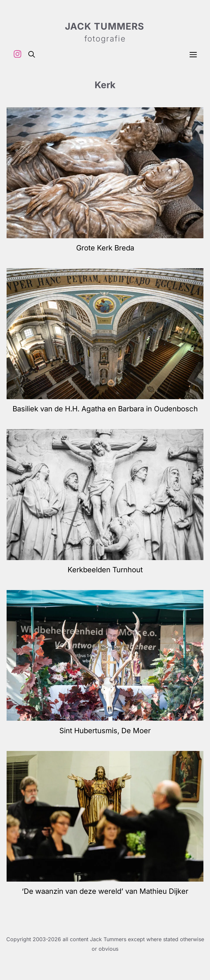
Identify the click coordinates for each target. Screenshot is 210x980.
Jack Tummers (105, 26)
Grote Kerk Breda (105, 248)
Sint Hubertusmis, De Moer (105, 731)
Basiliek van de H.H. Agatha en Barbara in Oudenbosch (105, 409)
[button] (32, 54)
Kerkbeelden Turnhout (105, 570)
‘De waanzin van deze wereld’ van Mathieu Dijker (105, 891)
